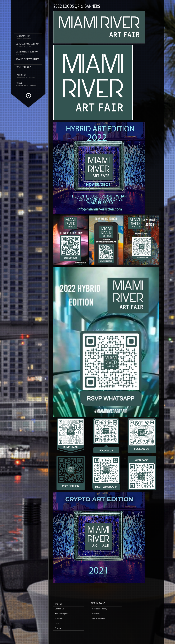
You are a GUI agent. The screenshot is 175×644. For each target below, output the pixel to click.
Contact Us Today (100, 609)
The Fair (58, 604)
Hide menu (28, 96)
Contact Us (59, 609)
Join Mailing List (61, 614)
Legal (57, 623)
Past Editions (24, 67)
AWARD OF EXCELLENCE (27, 59)
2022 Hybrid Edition (27, 53)
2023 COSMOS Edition (28, 45)
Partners (25, 76)
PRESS (26, 84)
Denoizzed (97, 614)
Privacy (58, 628)
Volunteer (59, 618)
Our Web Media (99, 618)
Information (23, 37)
